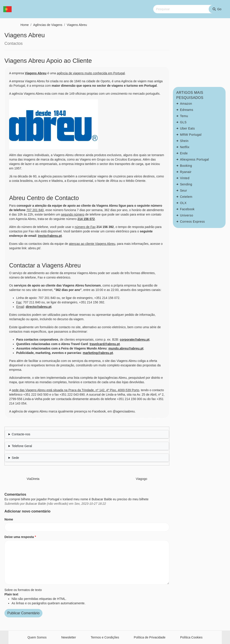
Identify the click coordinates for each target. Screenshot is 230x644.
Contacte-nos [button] (21, 434)
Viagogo (141, 479)
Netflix (185, 147)
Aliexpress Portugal (194, 159)
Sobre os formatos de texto (23, 590)
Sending (186, 184)
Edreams (187, 110)
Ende (184, 153)
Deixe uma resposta (19, 537)
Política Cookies (191, 637)
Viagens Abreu (77, 25)
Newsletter (69, 637)
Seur (184, 190)
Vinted (185, 178)
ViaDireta (33, 479)
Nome (9, 519)
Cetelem (186, 197)
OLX (183, 203)
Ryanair (186, 172)
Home (25, 25)
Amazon (186, 104)
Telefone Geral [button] (22, 446)
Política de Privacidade (150, 637)
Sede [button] (15, 458)
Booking (186, 166)
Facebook (187, 209)
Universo (187, 215)
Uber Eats (187, 128)
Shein (184, 141)
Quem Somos (37, 637)
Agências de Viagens (48, 25)
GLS (183, 122)
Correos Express (192, 222)
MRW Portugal (191, 135)
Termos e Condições (105, 637)
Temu (184, 116)
